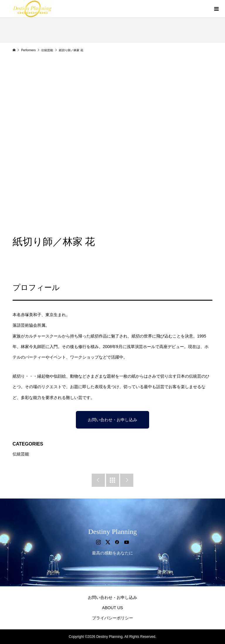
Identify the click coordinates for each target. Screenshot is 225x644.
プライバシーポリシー (112, 618)
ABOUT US (112, 608)
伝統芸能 (21, 454)
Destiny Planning (112, 532)
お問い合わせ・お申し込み (112, 420)
